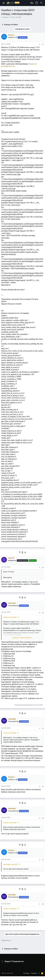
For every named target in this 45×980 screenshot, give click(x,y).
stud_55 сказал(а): (10, 733)
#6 (43, 818)
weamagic (12, 603)
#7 (43, 860)
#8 (43, 904)
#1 (43, 44)
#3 (43, 613)
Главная (34, 973)
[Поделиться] (40, 44)
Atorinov (6, 17)
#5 (43, 786)
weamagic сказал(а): (11, 864)
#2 (43, 567)
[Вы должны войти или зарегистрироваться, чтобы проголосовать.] (20, 552)
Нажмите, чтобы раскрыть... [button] (23, 638)
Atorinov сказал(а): (10, 617)
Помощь (26, 973)
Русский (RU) (8, 973)
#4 (43, 728)
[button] (4, 3)
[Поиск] (41, 3)
